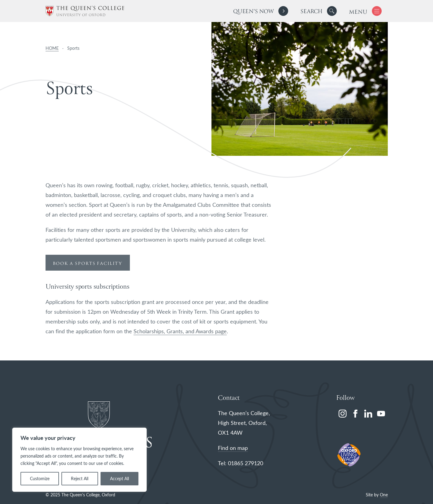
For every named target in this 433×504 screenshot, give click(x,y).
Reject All (80, 478)
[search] (319, 11)
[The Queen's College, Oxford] (85, 11)
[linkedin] (368, 414)
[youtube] (381, 414)
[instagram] (343, 414)
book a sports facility (88, 264)
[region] (79, 460)
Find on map (233, 448)
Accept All (119, 478)
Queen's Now (253, 12)
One (384, 495)
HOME (52, 48)
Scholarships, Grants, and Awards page (180, 331)
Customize (40, 478)
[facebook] (355, 414)
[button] (332, 11)
